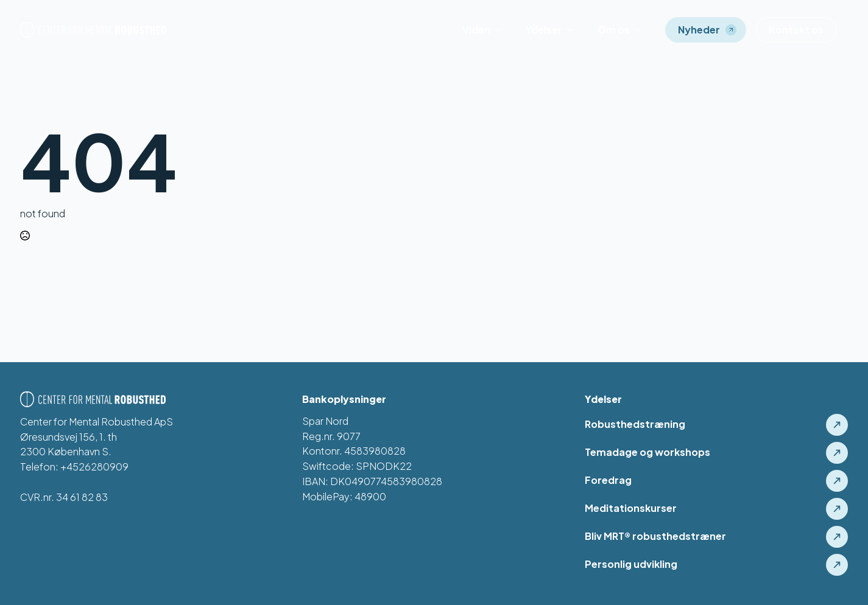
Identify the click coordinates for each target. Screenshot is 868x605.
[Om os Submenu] (641, 30)
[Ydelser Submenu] (574, 30)
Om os (614, 30)
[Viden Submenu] (502, 30)
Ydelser (544, 30)
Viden (476, 30)
